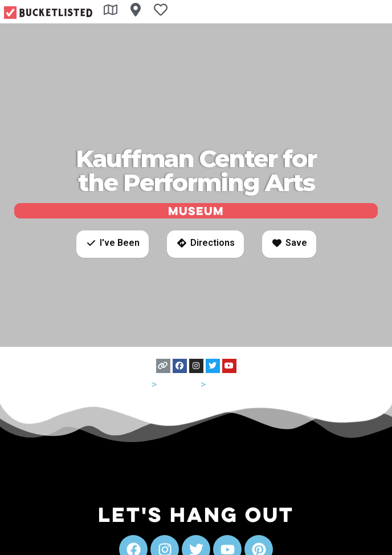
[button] (113, 244)
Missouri (179, 384)
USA (140, 384)
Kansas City (235, 384)
